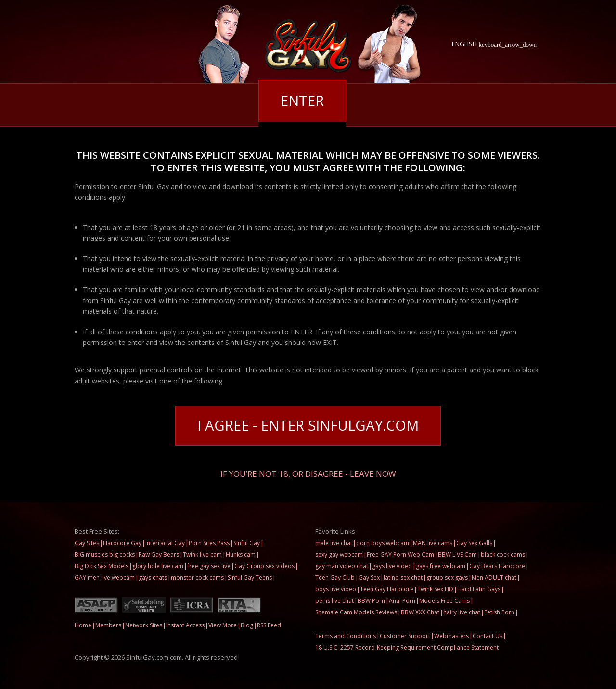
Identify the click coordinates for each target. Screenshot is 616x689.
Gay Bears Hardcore (497, 566)
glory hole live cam (158, 566)
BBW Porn (371, 601)
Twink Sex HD (435, 589)
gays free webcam (441, 566)
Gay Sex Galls (474, 543)
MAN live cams (433, 543)
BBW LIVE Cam (457, 555)
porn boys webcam (383, 543)
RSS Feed (269, 625)
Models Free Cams (444, 601)
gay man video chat (342, 566)
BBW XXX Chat (420, 612)
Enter (302, 101)
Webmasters (451, 636)
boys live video (336, 589)
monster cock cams (197, 578)
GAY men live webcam (105, 578)
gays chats (153, 578)
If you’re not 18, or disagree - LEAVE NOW (308, 473)
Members (108, 625)
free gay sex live (209, 566)
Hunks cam (241, 555)
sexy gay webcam (339, 555)
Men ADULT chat (494, 578)
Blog (247, 625)
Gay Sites (87, 543)
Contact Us (488, 636)
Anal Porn (402, 601)
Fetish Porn (499, 612)
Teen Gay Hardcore (387, 589)
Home (83, 625)
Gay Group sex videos (264, 566)
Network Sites (144, 625)
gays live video (392, 566)
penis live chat (334, 601)
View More (223, 625)
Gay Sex (369, 578)
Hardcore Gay (122, 543)
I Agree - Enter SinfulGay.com (308, 426)
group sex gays (447, 578)
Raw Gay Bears (159, 555)
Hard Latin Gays (479, 589)
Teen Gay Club (335, 578)
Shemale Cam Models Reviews (356, 612)
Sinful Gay (247, 543)
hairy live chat (462, 612)
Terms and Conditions (346, 636)
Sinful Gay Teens (250, 578)
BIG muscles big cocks (105, 555)
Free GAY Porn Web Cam (400, 555)
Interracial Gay (165, 543)
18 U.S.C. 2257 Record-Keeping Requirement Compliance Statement (407, 647)
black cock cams (503, 555)
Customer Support (405, 636)
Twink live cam (202, 555)
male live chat (334, 543)
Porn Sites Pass (209, 543)
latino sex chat (403, 578)
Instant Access (185, 625)
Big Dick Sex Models (102, 566)
